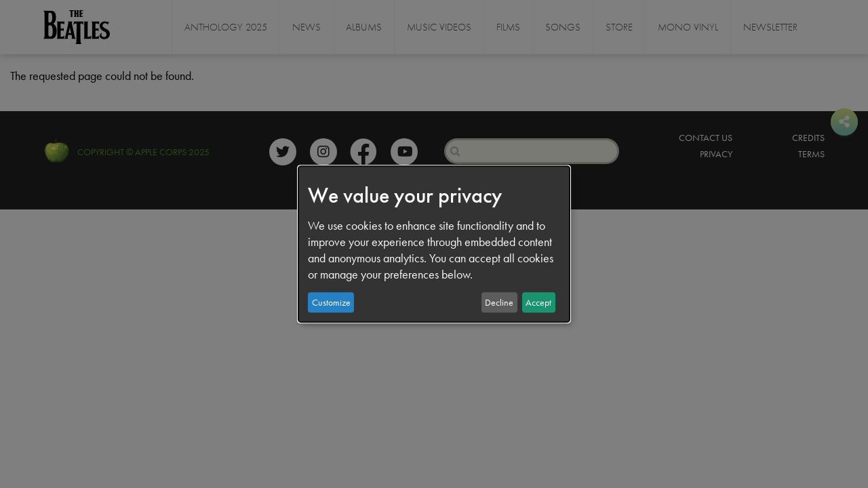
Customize (331, 302)
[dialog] (434, 244)
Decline (499, 302)
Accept (538, 302)
